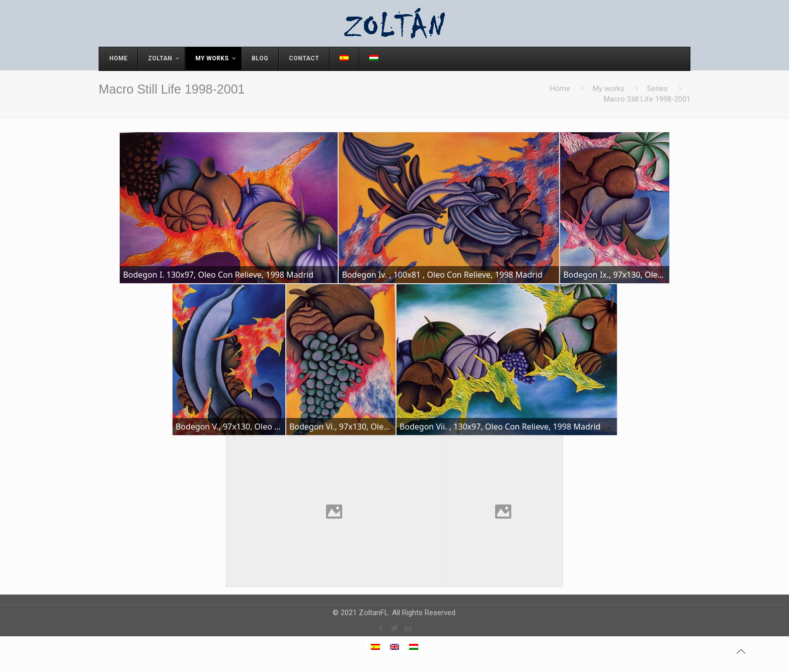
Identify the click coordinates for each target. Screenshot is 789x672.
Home (560, 89)
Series (657, 89)
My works (609, 89)
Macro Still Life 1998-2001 (647, 99)
